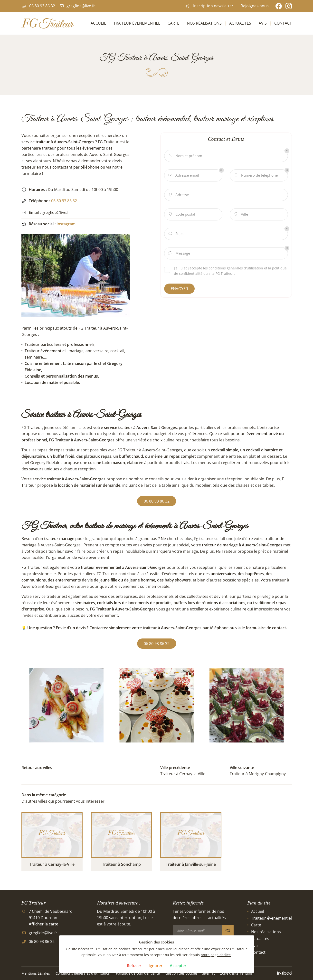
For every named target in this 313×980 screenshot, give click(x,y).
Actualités (240, 23)
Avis (263, 23)
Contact (283, 23)
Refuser (134, 966)
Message (179, 253)
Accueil (98, 23)
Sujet (176, 234)
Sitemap (209, 973)
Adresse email (184, 175)
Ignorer (156, 966)
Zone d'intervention (236, 973)
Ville (241, 214)
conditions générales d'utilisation (236, 268)
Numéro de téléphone (256, 175)
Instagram (66, 224)
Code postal (182, 214)
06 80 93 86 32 (64, 201)
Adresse (178, 195)
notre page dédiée (216, 955)
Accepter (178, 966)
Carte (173, 23)
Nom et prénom (185, 156)
